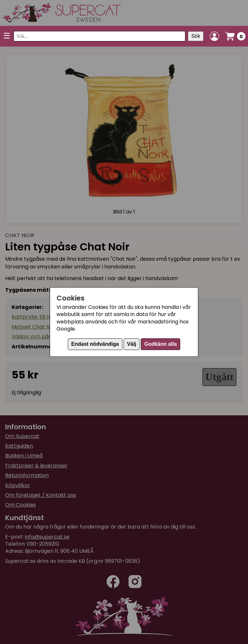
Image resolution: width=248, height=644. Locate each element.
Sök (196, 36)
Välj (131, 344)
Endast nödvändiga (95, 344)
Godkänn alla (160, 344)
